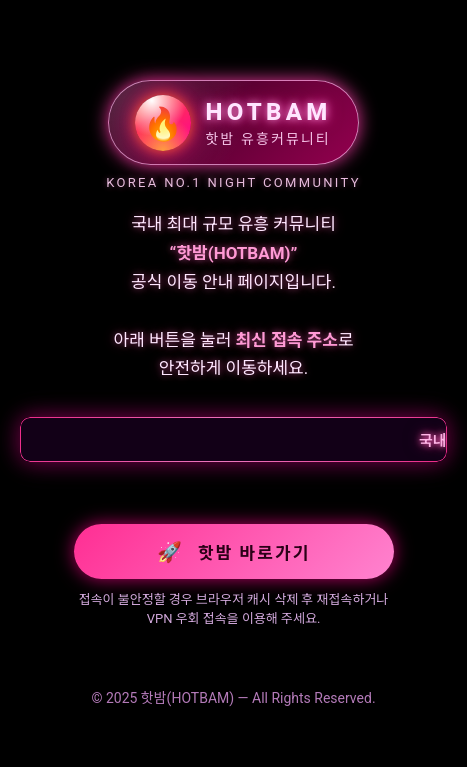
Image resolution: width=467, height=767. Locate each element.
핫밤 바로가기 (234, 552)
